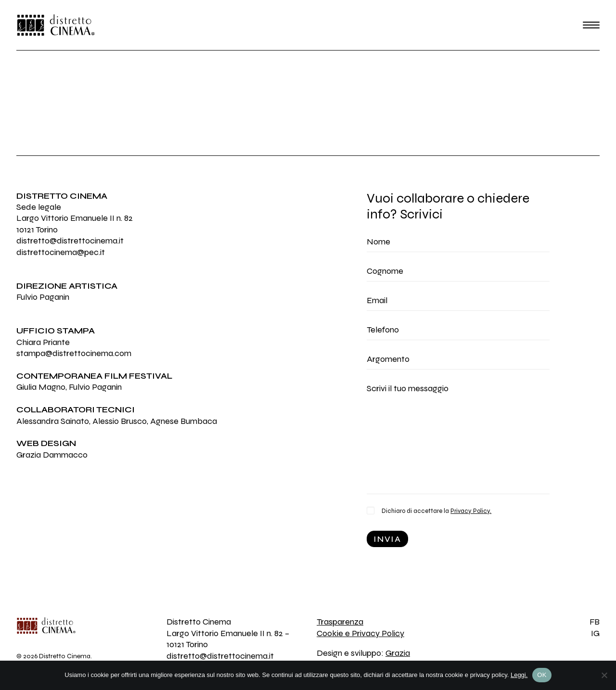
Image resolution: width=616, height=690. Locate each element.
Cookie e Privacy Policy (360, 633)
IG (595, 633)
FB (595, 622)
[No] (604, 675)
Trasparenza (340, 622)
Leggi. (519, 675)
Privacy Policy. (471, 511)
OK (542, 675)
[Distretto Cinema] (56, 25)
